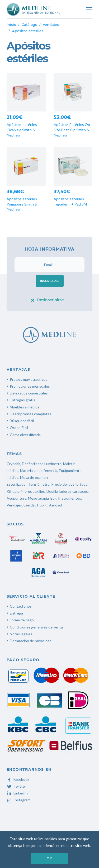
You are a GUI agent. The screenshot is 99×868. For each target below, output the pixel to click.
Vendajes (51, 25)
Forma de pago (22, 620)
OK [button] (49, 858)
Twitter (16, 786)
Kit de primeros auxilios (26, 491)
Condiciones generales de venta (36, 627)
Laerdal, (30, 505)
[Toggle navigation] (89, 9)
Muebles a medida (25, 407)
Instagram (18, 800)
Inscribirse (50, 281)
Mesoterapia (38, 498)
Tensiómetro (39, 484)
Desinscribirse (48, 300)
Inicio (11, 25)
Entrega (16, 613)
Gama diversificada (25, 435)
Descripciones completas (30, 414)
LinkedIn (17, 793)
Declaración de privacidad (31, 641)
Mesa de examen (34, 477)
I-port (42, 505)
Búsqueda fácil (22, 421)
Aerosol (56, 505)
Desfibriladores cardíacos (67, 491)
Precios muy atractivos (29, 379)
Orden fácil (19, 428)
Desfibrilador (32, 464)
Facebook (18, 779)
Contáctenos (21, 606)
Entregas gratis (22, 400)
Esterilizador (17, 484)
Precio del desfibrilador (70, 484)
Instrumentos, (70, 498)
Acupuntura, (17, 498)
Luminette (53, 464)
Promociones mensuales (30, 386)
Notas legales (21, 634)
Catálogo (29, 25)
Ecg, (54, 498)
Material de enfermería (39, 470)
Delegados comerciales (29, 393)
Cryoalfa (13, 464)
